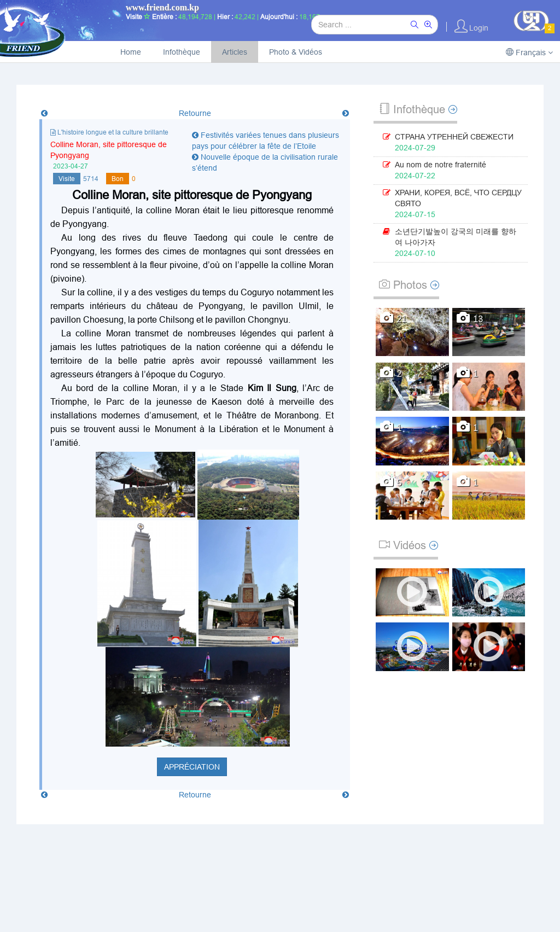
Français (529, 53)
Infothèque (182, 52)
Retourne (195, 113)
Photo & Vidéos (296, 52)
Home (131, 52)
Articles (235, 52)
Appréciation (192, 767)
